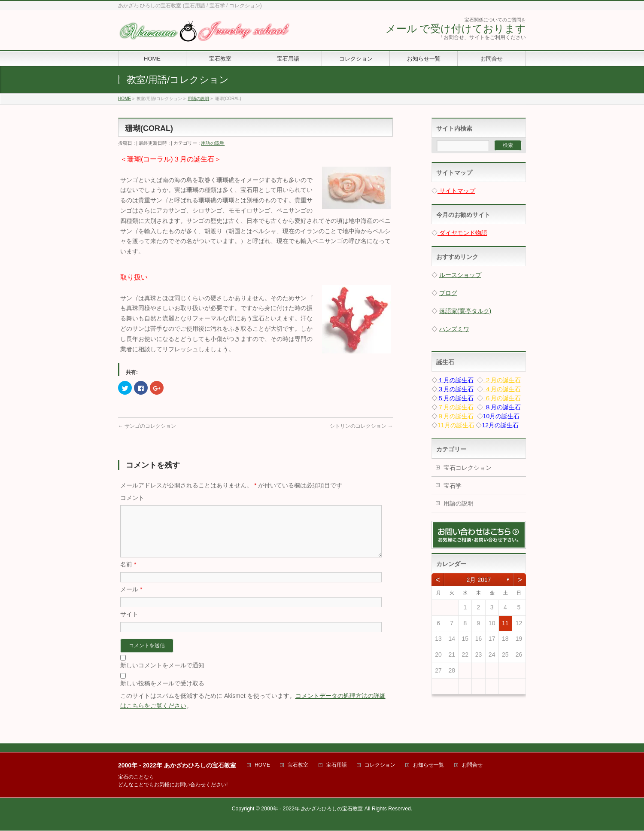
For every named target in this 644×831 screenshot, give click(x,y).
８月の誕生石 (502, 407)
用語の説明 (213, 143)
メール (131, 600)
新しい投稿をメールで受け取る (162, 694)
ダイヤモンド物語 (462, 233)
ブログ (448, 293)
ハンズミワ (454, 329)
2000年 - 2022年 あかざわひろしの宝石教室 (312, 809)
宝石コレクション (468, 468)
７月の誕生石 (456, 407)
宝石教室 (298, 766)
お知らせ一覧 (428, 766)
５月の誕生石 (456, 398)
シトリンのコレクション (361, 426)
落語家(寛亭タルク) (465, 311)
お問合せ (472, 766)
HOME (262, 766)
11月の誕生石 (456, 425)
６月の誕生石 (502, 398)
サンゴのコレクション (147, 426)
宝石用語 (337, 766)
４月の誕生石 (502, 389)
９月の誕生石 (456, 416)
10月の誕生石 (501, 416)
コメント (132, 498)
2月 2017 (479, 580)
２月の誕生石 (502, 380)
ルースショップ (460, 275)
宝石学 (453, 486)
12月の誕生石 (500, 425)
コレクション (380, 766)
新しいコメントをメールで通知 (162, 676)
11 (505, 623)
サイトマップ (456, 191)
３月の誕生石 (456, 389)
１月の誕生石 (456, 380)
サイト (129, 624)
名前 (128, 575)
